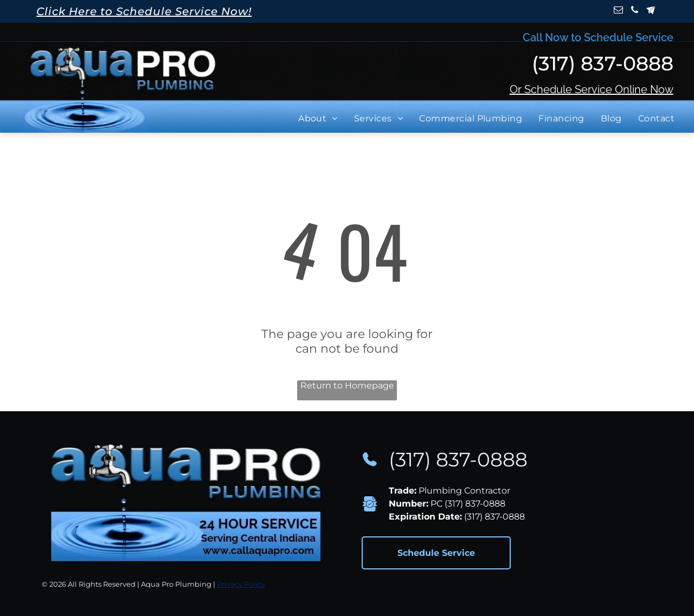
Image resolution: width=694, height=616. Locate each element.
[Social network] (651, 11)
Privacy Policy (241, 584)
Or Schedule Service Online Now (592, 89)
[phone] (635, 11)
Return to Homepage (347, 385)
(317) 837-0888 (458, 459)
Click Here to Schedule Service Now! (144, 11)
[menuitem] (321, 118)
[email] (618, 11)
